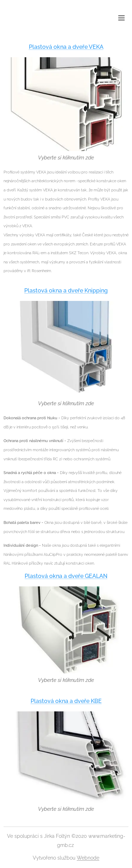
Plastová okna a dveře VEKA (66, 47)
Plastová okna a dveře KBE (66, 701)
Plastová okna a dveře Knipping (66, 291)
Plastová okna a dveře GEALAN (66, 576)
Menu (121, 18)
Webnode (88, 858)
